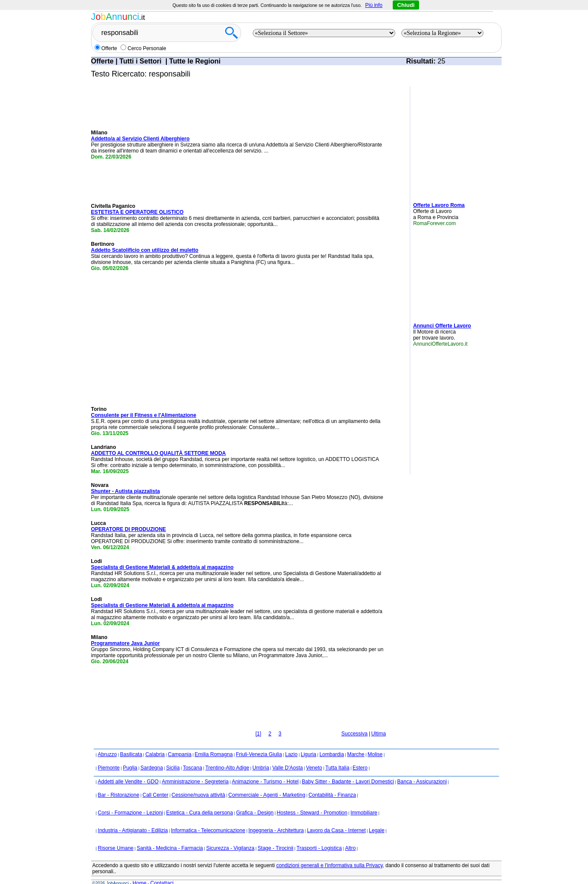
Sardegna (152, 756)
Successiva (354, 722)
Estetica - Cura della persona (199, 801)
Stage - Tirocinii (275, 836)
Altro (351, 836)
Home (140, 871)
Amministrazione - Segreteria (195, 770)
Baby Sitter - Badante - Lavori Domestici (348, 770)
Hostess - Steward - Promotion (312, 801)
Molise (375, 743)
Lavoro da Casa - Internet (336, 819)
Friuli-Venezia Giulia (259, 743)
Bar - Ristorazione (118, 783)
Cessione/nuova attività (198, 783)
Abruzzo (107, 743)
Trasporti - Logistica (319, 836)
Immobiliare (364, 801)
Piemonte (109, 756)
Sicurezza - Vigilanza (230, 836)
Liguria (308, 743)
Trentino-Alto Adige (227, 756)
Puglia (130, 756)
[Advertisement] (439, 141)
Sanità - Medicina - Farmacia (170, 836)
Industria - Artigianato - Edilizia (133, 819)
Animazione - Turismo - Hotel (265, 770)
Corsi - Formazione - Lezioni (130, 801)
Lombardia (332, 743)
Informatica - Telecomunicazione (208, 819)
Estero (360, 756)
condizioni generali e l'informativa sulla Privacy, (330, 854)
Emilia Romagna (214, 743)
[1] (258, 722)
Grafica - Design (255, 801)
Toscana (192, 756)
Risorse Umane (116, 836)
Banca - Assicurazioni (422, 770)
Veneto (314, 756)
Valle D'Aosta (288, 756)
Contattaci (162, 871)
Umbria (261, 756)
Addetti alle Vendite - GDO (128, 770)
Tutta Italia (337, 756)
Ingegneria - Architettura (276, 819)
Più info (374, 5)
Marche (356, 743)
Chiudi (406, 5)
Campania (180, 743)
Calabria (155, 743)
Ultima (378, 722)
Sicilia (173, 756)
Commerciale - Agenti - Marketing (267, 783)
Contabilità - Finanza (332, 783)
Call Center (156, 783)
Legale (377, 819)
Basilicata (131, 743)
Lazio (291, 743)
